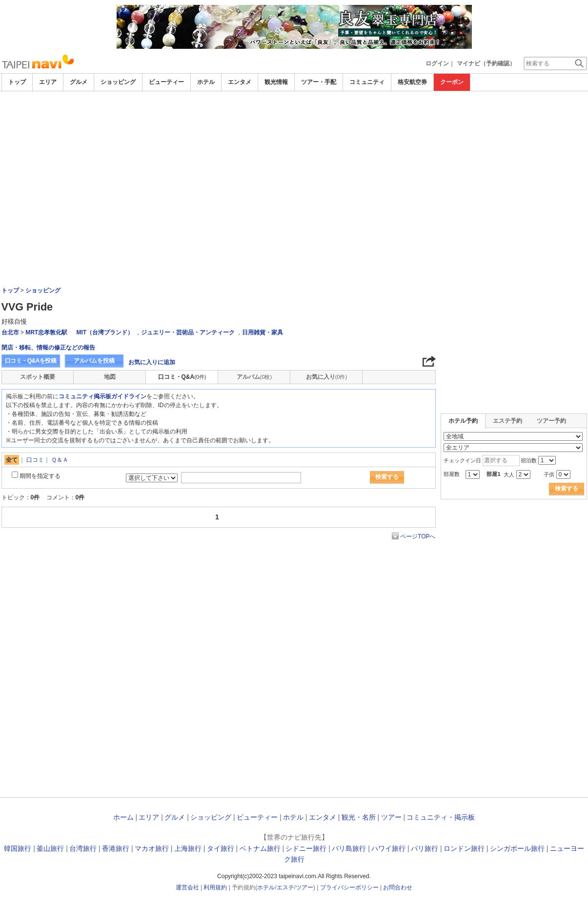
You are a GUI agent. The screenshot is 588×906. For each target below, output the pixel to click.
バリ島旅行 (349, 848)
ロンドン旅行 (464, 848)
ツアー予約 (551, 421)
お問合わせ (398, 887)
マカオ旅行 (152, 848)
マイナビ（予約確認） (486, 63)
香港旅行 (116, 848)
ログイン (437, 63)
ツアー (391, 817)
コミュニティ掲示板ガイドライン (102, 396)
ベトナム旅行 (260, 848)
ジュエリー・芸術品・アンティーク (188, 332)
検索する (387, 477)
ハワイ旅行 (388, 848)
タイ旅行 (221, 848)
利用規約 (215, 887)
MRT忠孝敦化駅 (46, 332)
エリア (48, 82)
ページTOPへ (418, 536)
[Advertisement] (294, 165)
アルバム (254, 377)
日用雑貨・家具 (263, 332)
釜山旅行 (50, 848)
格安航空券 (412, 82)
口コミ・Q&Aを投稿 (31, 361)
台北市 (10, 332)
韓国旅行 (18, 848)
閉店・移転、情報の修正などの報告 (48, 348)
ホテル (206, 82)
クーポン (452, 82)
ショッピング (118, 82)
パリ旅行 (425, 848)
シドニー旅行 (306, 848)
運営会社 (187, 887)
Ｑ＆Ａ (60, 460)
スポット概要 (38, 377)
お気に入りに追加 (152, 362)
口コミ (35, 460)
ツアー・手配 (319, 82)
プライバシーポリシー (349, 887)
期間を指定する (40, 476)
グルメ (79, 82)
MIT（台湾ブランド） (105, 332)
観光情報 (276, 82)
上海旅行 (188, 848)
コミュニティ (367, 82)
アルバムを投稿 (94, 361)
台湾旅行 (83, 848)
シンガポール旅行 (517, 848)
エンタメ (240, 82)
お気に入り (326, 377)
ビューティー (166, 82)
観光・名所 (359, 817)
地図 (110, 377)
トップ (17, 82)
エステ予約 (507, 421)
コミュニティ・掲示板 (441, 817)
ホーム (123, 817)
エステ (285, 887)
